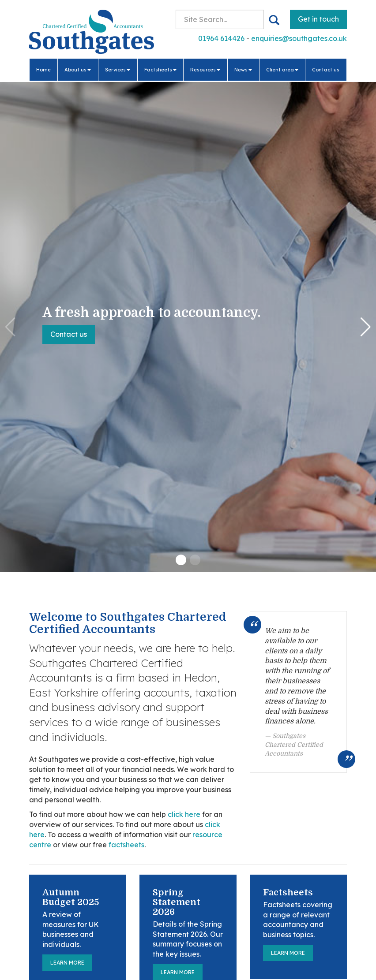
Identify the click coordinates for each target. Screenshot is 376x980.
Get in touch (318, 19)
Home (43, 70)
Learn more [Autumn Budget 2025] (67, 963)
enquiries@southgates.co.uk (299, 38)
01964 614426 (221, 38)
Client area (282, 70)
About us (78, 70)
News (243, 70)
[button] (181, 560)
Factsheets (160, 70)
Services (118, 70)
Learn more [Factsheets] (288, 953)
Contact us (326, 70)
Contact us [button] (69, 334)
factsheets (126, 845)
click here (184, 814)
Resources (205, 70)
